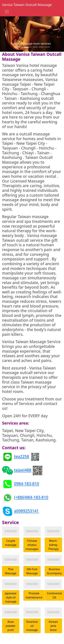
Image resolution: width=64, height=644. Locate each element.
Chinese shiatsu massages (32, 545)
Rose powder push (11, 626)
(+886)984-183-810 (31, 497)
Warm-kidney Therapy (53, 545)
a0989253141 (26, 511)
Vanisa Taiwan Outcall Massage (27, 5)
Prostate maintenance (34, 595)
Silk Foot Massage (32, 571)
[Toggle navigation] (7, 12)
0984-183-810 (27, 484)
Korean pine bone (53, 626)
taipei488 (23, 470)
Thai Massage (11, 571)
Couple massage (11, 543)
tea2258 (22, 457)
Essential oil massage (32, 626)
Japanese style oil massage (11, 597)
